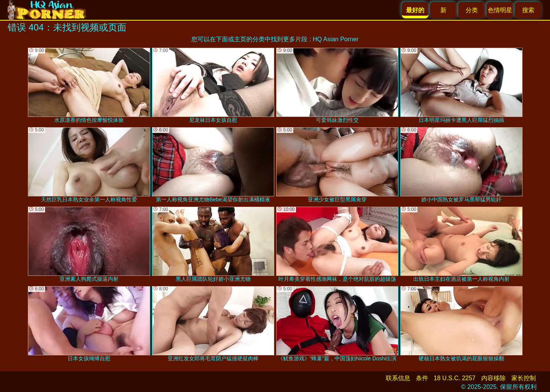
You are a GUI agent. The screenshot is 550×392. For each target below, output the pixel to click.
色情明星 (500, 10)
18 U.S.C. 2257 (455, 378)
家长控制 (524, 378)
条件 (422, 378)
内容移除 (493, 378)
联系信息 (398, 378)
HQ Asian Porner (336, 39)
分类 (472, 10)
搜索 (528, 10)
